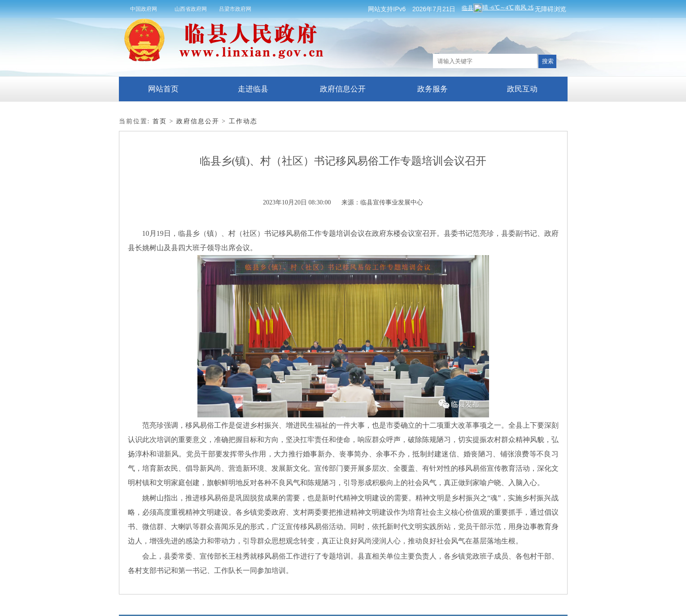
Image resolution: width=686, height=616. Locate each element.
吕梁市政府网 (235, 9)
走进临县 (253, 89)
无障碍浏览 (551, 9)
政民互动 (522, 89)
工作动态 (243, 121)
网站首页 (163, 89)
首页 (160, 121)
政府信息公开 (343, 89)
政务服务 (433, 89)
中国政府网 (144, 9)
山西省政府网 (191, 9)
